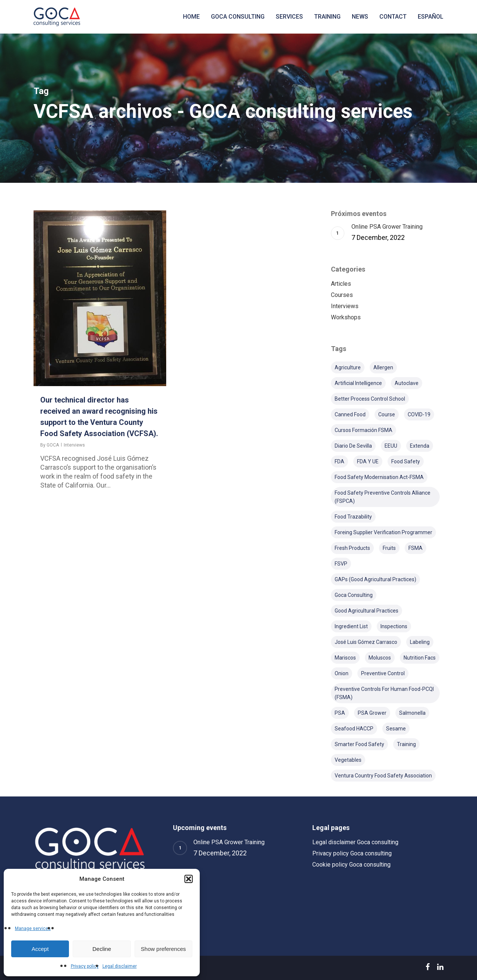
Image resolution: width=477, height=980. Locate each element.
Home (191, 17)
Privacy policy (85, 966)
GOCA (53, 445)
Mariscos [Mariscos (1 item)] (345, 658)
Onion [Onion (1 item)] (342, 673)
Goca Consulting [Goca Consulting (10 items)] (354, 595)
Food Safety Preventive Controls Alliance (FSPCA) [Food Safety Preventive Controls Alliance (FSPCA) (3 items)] (383, 497)
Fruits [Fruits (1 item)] (389, 548)
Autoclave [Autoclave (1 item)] (407, 383)
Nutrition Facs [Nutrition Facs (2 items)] (420, 658)
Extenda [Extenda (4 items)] (420, 446)
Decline (102, 949)
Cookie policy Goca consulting (351, 865)
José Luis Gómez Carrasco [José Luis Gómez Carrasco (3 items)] (366, 642)
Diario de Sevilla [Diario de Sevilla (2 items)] (353, 446)
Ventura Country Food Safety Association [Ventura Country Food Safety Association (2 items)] (383, 776)
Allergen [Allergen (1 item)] (383, 367)
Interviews (74, 445)
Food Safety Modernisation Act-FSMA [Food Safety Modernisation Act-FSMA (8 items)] (379, 477)
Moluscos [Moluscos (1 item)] (380, 658)
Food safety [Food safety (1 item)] (406, 461)
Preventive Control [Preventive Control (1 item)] (383, 673)
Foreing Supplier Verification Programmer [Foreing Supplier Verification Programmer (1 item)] (383, 532)
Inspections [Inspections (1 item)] (394, 626)
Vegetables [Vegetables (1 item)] (348, 760)
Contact (393, 17)
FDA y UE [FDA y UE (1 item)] (368, 461)
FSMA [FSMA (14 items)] (416, 548)
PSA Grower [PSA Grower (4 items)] (372, 713)
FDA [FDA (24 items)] (339, 461)
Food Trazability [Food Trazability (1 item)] (353, 517)
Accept (40, 949)
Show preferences (163, 949)
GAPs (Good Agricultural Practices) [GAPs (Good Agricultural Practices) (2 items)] (375, 579)
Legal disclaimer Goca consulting (355, 842)
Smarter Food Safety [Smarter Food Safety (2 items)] (359, 744)
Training (327, 17)
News (360, 17)
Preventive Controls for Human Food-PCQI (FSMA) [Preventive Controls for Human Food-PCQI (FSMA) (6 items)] (384, 693)
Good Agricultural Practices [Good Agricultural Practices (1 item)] (367, 611)
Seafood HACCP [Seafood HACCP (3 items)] (354, 729)
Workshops (346, 317)
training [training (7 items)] (406, 744)
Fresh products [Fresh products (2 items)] (352, 548)
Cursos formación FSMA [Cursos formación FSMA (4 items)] (364, 430)
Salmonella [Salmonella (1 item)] (412, 713)
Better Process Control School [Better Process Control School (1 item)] (370, 399)
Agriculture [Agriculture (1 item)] (348, 367)
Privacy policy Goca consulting (352, 853)
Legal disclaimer (120, 966)
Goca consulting (238, 17)
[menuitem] (431, 17)
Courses (342, 295)
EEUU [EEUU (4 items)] (391, 446)
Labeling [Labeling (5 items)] (420, 642)
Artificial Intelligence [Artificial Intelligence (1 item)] (358, 383)
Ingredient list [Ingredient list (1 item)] (351, 626)
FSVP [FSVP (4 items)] (341, 564)
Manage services (33, 929)
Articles (341, 284)
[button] (189, 879)
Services (289, 17)
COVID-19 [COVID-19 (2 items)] (419, 414)
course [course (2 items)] (387, 414)
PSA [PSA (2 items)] (340, 713)
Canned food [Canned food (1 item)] (350, 414)
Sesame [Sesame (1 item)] (396, 729)
